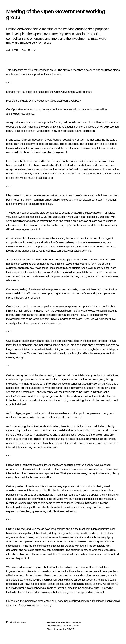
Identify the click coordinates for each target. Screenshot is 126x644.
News (68, 622)
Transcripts (76, 622)
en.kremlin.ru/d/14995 (65, 629)
